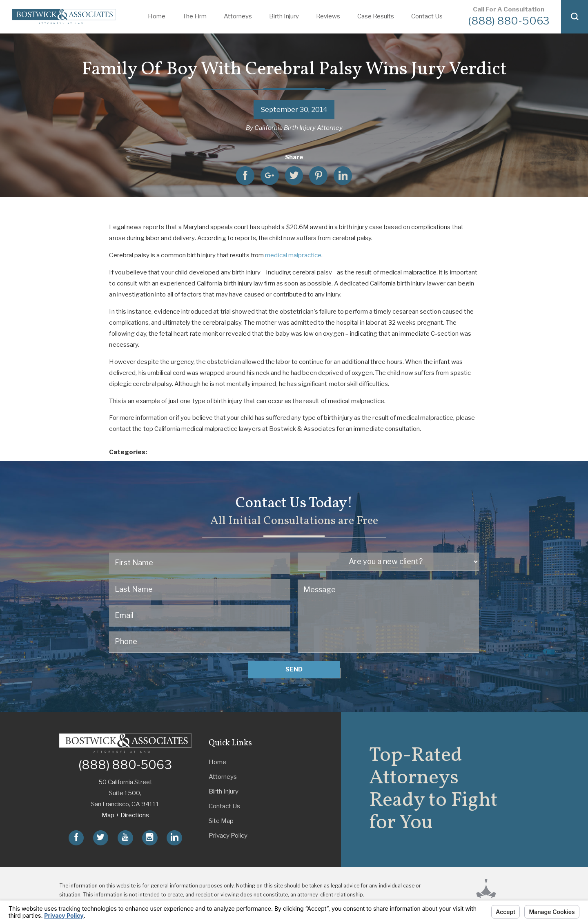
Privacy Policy (228, 836)
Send (294, 669)
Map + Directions (125, 815)
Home (157, 16)
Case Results (376, 16)
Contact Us (427, 16)
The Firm (195, 16)
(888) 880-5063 (509, 21)
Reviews (328, 16)
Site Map (221, 821)
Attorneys (238, 16)
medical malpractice (293, 255)
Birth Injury (284, 16)
